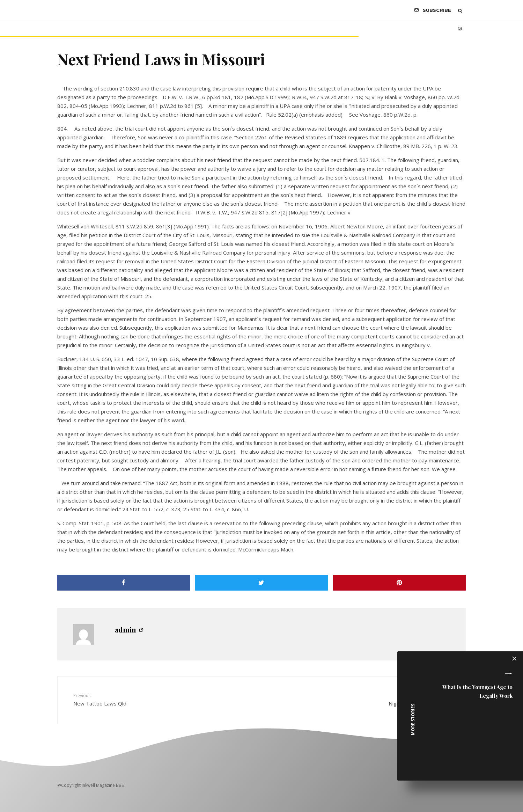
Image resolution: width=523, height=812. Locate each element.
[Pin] (399, 583)
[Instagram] (460, 29)
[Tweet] (261, 583)
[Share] (124, 583)
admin (126, 630)
